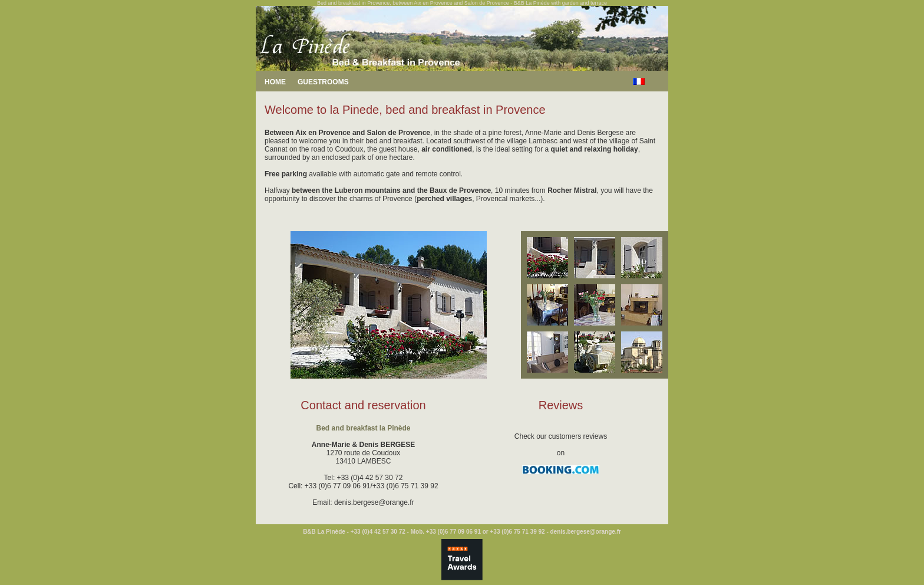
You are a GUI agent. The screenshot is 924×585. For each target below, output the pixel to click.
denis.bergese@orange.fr (374, 502)
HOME (275, 82)
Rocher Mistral (572, 190)
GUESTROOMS (323, 82)
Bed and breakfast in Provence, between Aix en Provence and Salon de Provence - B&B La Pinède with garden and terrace (462, 3)
